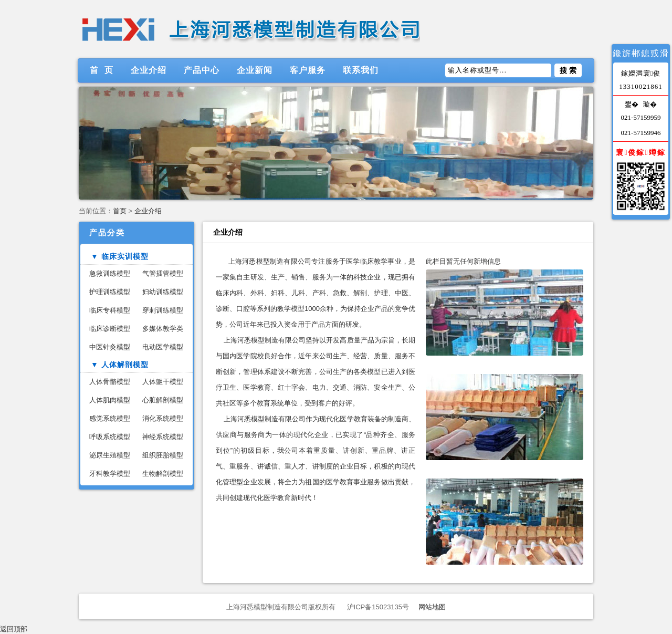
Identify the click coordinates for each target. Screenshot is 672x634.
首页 (120, 211)
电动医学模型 (163, 347)
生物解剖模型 (163, 474)
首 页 (102, 70)
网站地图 (432, 607)
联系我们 (361, 70)
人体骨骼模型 (110, 382)
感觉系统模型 (110, 418)
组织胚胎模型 (163, 455)
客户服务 (308, 70)
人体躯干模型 (163, 382)
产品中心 (202, 70)
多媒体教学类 (163, 329)
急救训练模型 (110, 273)
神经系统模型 (163, 437)
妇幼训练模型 (163, 292)
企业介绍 (149, 70)
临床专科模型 (110, 310)
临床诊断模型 (110, 329)
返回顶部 (14, 629)
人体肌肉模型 (110, 400)
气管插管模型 (163, 273)
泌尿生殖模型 (110, 455)
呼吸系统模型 (110, 437)
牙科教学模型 (110, 474)
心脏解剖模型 (163, 400)
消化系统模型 (163, 418)
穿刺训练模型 (163, 310)
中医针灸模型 (110, 347)
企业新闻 (255, 70)
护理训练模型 (110, 292)
